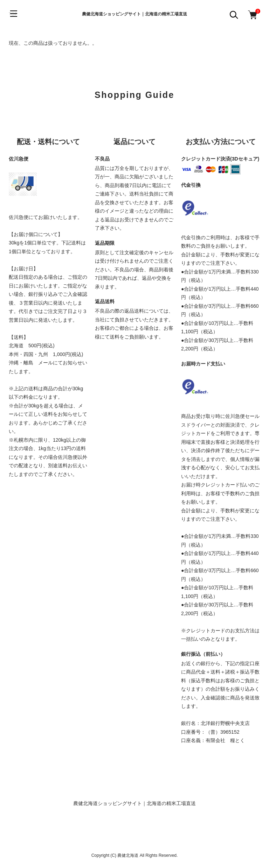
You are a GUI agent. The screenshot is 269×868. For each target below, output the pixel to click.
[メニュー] (14, 14)
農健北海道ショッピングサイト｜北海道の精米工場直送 (134, 14)
